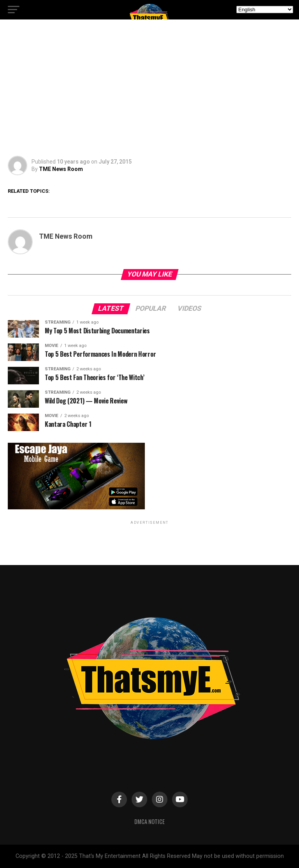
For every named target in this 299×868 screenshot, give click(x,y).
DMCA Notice (149, 821)
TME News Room (61, 169)
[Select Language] (265, 10)
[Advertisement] (149, 90)
